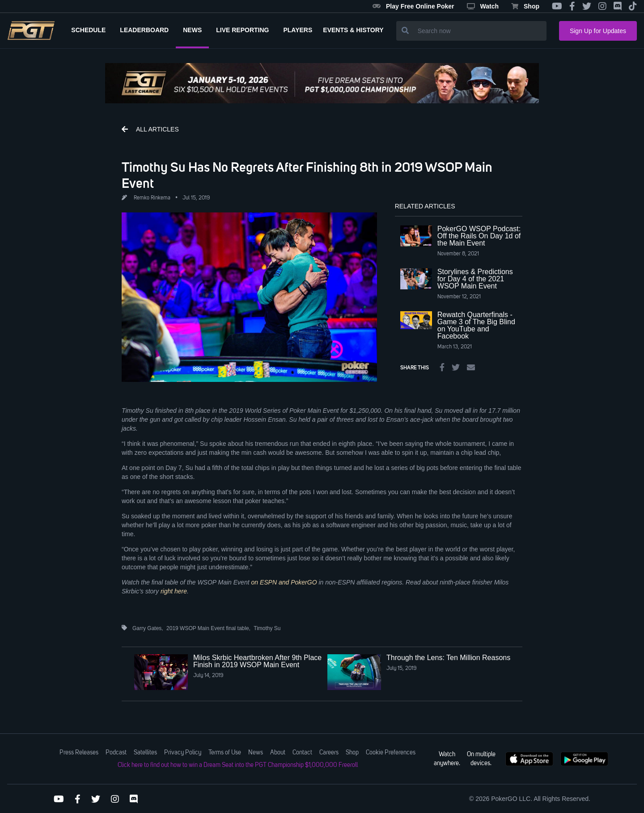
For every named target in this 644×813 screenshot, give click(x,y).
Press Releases (79, 753)
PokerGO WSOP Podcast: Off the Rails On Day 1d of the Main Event (479, 236)
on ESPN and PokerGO (284, 582)
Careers (329, 753)
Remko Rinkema (152, 198)
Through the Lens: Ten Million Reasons (448, 658)
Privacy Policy (183, 753)
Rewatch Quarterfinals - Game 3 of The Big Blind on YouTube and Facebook (476, 325)
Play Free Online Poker (413, 6)
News (256, 753)
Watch (483, 6)
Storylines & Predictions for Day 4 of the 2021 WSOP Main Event (475, 279)
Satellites (145, 753)
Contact (302, 753)
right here (174, 591)
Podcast (116, 753)
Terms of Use (225, 753)
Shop (525, 6)
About (278, 753)
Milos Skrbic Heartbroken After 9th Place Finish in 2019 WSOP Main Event (257, 661)
